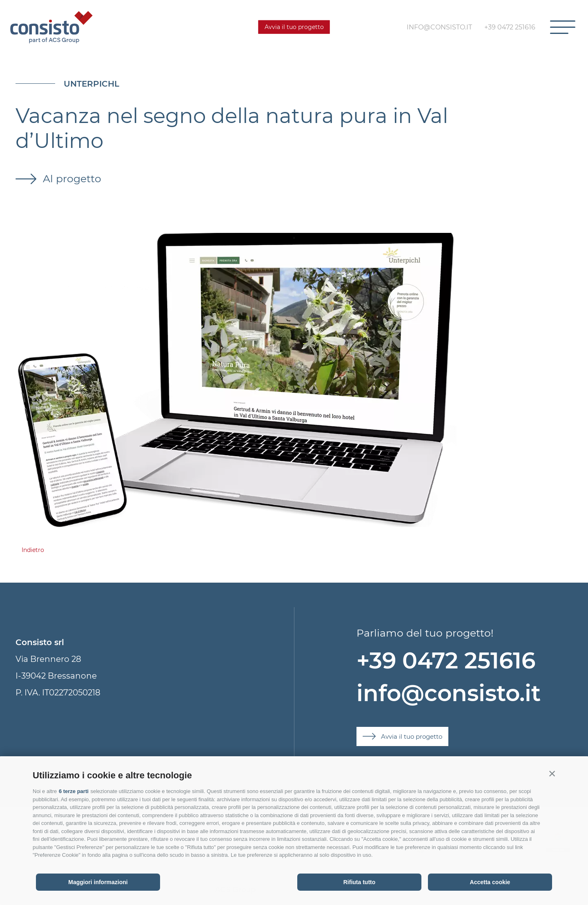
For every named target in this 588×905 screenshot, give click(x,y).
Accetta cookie (490, 882)
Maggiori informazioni (98, 882)
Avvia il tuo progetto (294, 27)
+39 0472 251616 (446, 660)
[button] (552, 773)
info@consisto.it (449, 693)
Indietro (33, 550)
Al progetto (71, 179)
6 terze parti (74, 791)
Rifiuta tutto (360, 882)
